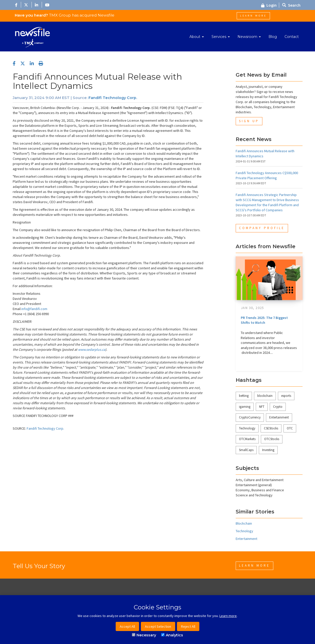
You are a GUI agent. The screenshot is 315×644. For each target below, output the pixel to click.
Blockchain (244, 523)
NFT (262, 407)
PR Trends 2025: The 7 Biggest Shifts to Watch (264, 320)
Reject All (188, 626)
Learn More (253, 16)
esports (286, 396)
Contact (292, 37)
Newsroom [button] (249, 37)
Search (291, 5)
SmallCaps (246, 450)
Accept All (127, 626)
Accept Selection (158, 626)
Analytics (172, 635)
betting (244, 396)
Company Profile (262, 228)
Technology (247, 428)
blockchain (265, 396)
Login (269, 5)
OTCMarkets (247, 439)
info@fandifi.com (34, 309)
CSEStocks (271, 428)
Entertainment (279, 417)
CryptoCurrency (250, 417)
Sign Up (249, 121)
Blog (273, 37)
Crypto (278, 407)
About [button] (197, 37)
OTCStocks (272, 439)
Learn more (228, 616)
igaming (245, 407)
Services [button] (221, 37)
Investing (268, 450)
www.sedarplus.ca (92, 349)
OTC (290, 428)
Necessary (144, 635)
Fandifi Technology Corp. (113, 98)
